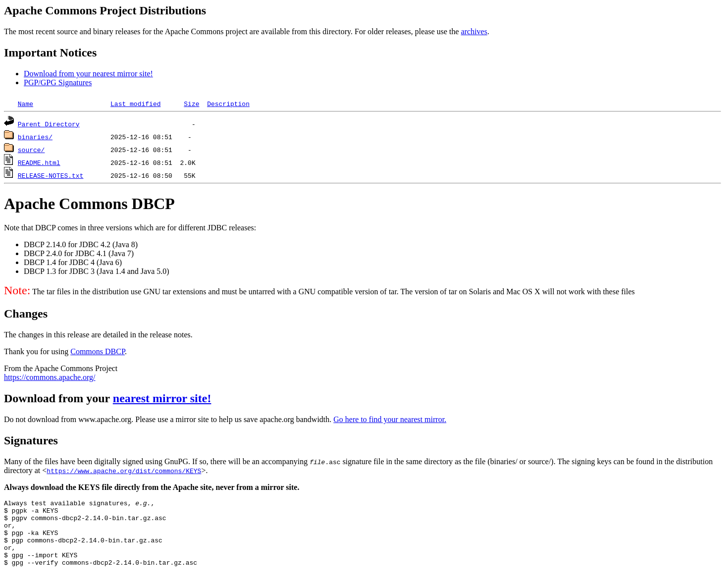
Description (228, 104)
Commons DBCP (98, 351)
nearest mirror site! (162, 398)
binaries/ (35, 137)
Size (191, 104)
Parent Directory (49, 124)
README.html (39, 162)
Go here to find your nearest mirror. (390, 419)
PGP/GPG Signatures (58, 82)
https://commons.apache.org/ (50, 377)
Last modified (135, 104)
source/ (31, 150)
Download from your (58, 398)
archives (474, 31)
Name (26, 104)
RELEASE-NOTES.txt (51, 175)
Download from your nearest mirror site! (88, 74)
